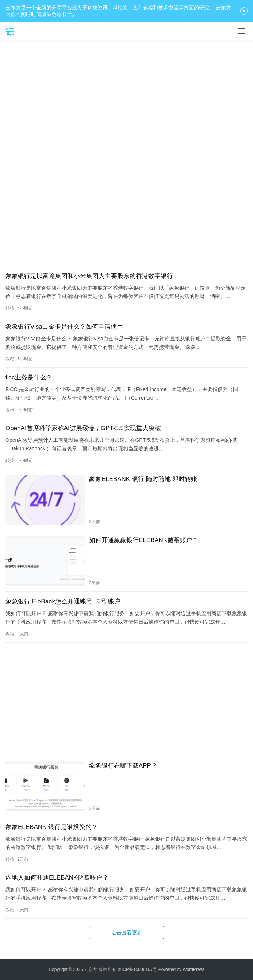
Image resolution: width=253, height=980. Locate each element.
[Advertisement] (126, 99)
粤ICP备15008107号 (137, 969)
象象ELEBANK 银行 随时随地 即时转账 (143, 479)
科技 (10, 308)
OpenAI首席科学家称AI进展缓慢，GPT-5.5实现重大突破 (83, 428)
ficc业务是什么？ (29, 377)
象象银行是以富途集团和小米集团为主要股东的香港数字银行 (89, 276)
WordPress (193, 969)
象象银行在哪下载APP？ (123, 766)
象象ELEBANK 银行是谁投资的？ (52, 827)
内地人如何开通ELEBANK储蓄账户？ (57, 878)
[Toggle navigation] (242, 31)
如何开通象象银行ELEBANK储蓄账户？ (144, 540)
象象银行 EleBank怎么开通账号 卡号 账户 (63, 601)
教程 (10, 359)
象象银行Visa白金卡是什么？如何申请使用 (64, 327)
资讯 (10, 410)
